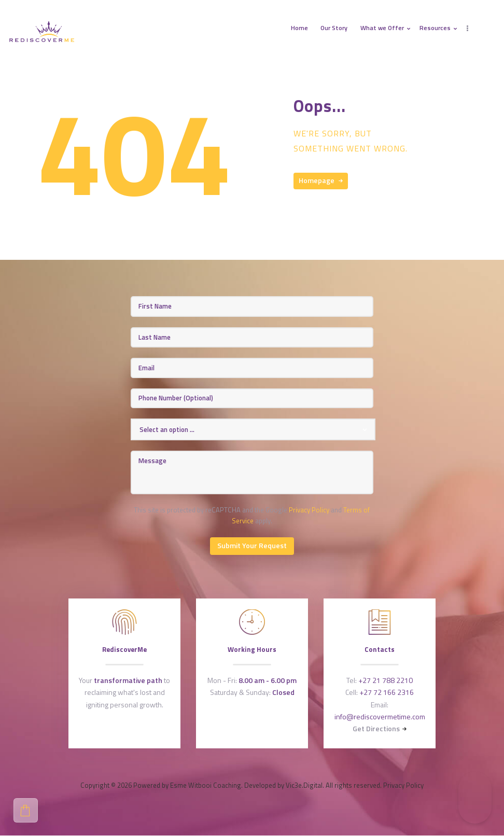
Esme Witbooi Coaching (206, 785)
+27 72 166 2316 (387, 692)
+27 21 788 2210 (386, 680)
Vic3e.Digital (304, 785)
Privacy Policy (309, 510)
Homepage (317, 180)
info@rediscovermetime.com (380, 716)
